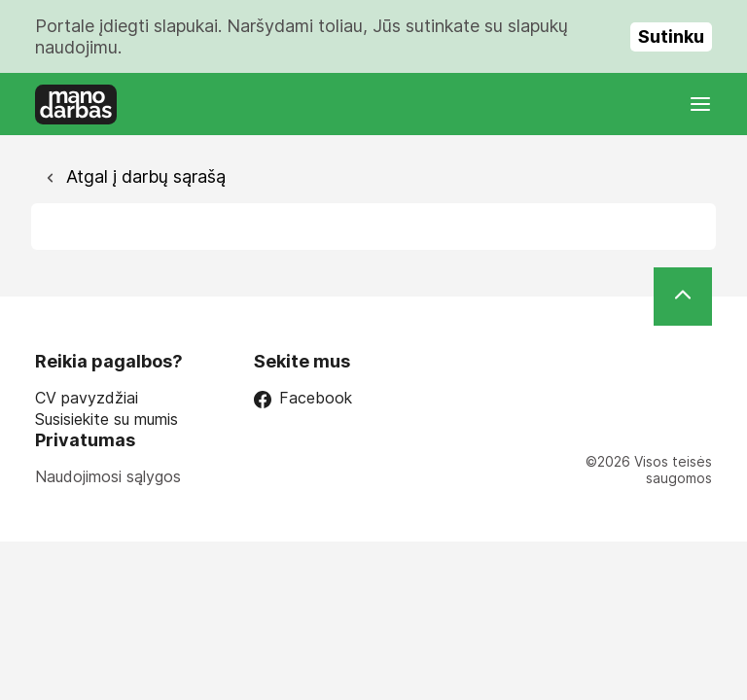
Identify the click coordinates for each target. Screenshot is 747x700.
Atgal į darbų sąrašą (143, 176)
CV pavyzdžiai (87, 398)
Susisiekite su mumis (107, 420)
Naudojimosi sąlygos (108, 476)
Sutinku (671, 36)
